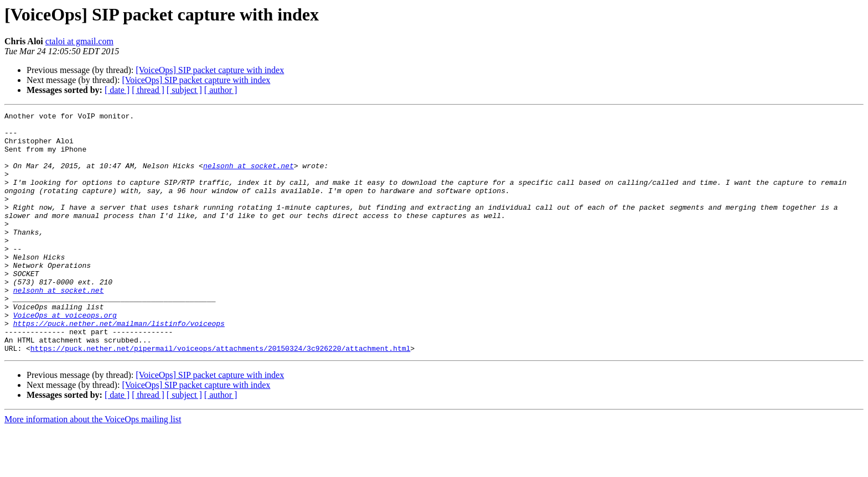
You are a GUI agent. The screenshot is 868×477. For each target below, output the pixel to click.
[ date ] (117, 90)
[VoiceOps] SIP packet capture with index (210, 70)
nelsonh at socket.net (249, 177)
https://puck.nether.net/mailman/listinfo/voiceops (119, 366)
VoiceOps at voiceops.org (65, 356)
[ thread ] (148, 90)
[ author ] (221, 90)
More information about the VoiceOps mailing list (93, 467)
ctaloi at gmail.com (79, 41)
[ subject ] (184, 90)
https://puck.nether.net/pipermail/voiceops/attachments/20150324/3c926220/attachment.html (220, 396)
